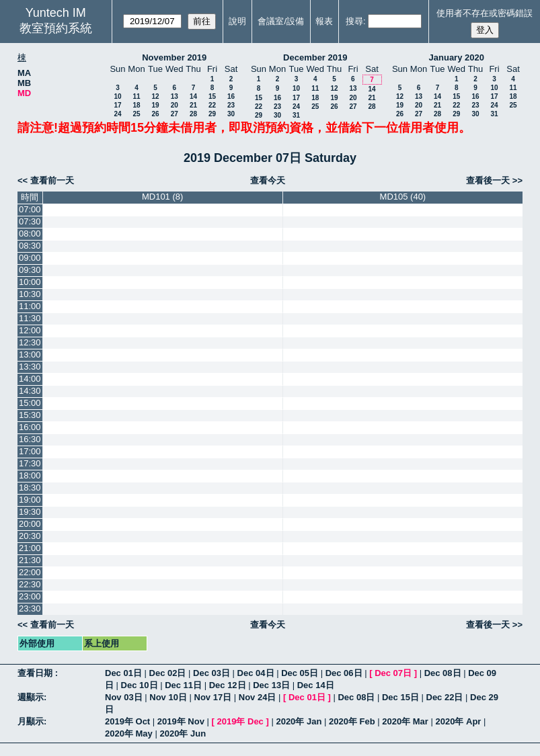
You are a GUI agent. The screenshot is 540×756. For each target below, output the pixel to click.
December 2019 (315, 57)
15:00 (30, 403)
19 (155, 105)
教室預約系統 (56, 28)
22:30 (30, 584)
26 (155, 114)
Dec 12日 (228, 685)
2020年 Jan (299, 721)
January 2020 (457, 57)
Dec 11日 (183, 685)
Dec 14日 (316, 685)
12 (155, 96)
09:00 (30, 258)
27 (175, 114)
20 (175, 105)
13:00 (30, 354)
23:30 (30, 608)
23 (231, 105)
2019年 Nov (181, 721)
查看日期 (36, 673)
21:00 (30, 548)
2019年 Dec (240, 721)
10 (117, 96)
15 (212, 96)
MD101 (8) (162, 197)
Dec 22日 (445, 697)
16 (231, 96)
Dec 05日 (300, 673)
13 (175, 96)
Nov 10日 (168, 697)
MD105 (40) (403, 197)
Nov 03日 (124, 697)
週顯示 (31, 697)
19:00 (30, 500)
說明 (237, 21)
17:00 (30, 451)
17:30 (30, 463)
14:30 (30, 391)
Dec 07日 (393, 673)
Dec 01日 (123, 673)
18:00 (30, 475)
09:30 (30, 270)
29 (212, 114)
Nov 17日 (213, 697)
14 (193, 96)
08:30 (30, 246)
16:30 (30, 439)
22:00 (30, 572)
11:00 (30, 306)
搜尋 (354, 21)
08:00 (30, 234)
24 (117, 114)
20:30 (30, 536)
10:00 (30, 282)
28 (193, 114)
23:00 (30, 596)
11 (136, 96)
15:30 (30, 415)
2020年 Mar (405, 721)
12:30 (30, 342)
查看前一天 (52, 180)
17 (117, 105)
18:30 (30, 488)
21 (193, 105)
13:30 (30, 367)
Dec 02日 (168, 673)
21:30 (30, 560)
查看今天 (268, 180)
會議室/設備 (281, 21)
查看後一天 (488, 180)
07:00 (30, 209)
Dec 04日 (256, 673)
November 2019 (174, 57)
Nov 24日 (258, 697)
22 (212, 105)
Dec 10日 (140, 685)
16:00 (30, 427)
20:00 (30, 524)
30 (231, 114)
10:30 (30, 294)
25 (136, 114)
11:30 (30, 318)
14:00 (30, 379)
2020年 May (129, 733)
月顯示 (31, 721)
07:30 (30, 221)
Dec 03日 (211, 673)
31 (296, 115)
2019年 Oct (127, 721)
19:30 (30, 512)
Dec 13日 (271, 685)
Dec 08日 (443, 673)
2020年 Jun (183, 733)
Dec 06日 (344, 673)
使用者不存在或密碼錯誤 (485, 13)
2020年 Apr (459, 721)
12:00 (30, 330)
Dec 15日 (400, 697)
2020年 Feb (352, 721)
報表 (324, 21)
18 (136, 105)
